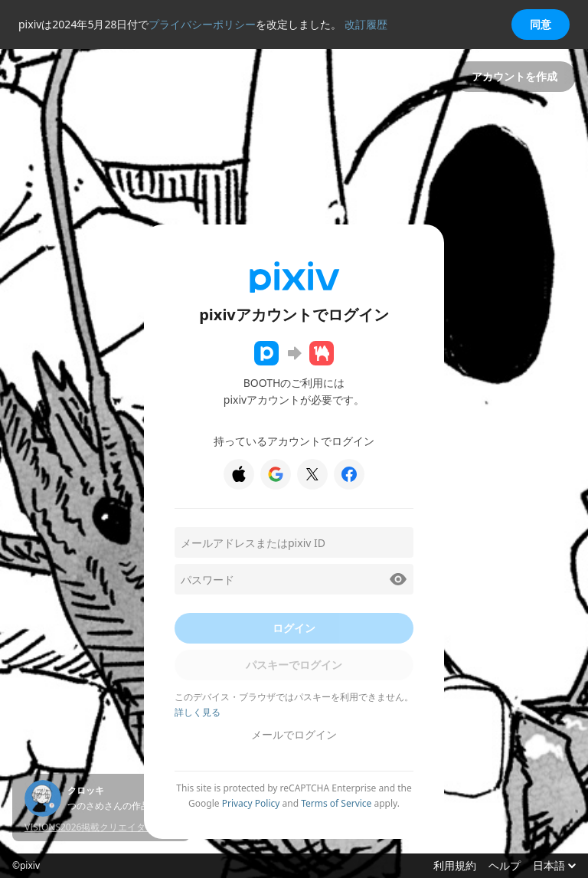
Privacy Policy (251, 803)
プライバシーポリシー (202, 24)
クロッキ (86, 791)
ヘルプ (505, 866)
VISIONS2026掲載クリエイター (90, 827)
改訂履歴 (366, 24)
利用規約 (455, 866)
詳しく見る (198, 712)
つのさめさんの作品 (109, 806)
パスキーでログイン (294, 665)
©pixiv (26, 866)
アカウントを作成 (514, 76)
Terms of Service (336, 803)
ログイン (294, 628)
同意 (541, 24)
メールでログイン (294, 734)
